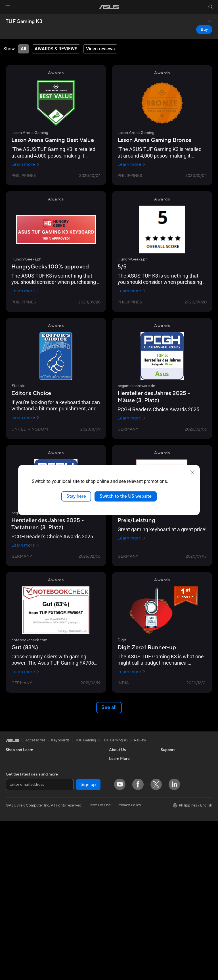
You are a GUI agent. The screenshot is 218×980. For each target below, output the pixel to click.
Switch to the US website (126, 496)
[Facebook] (138, 943)
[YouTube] (120, 943)
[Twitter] (156, 943)
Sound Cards (67, 801)
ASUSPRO (170, 810)
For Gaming (15, 819)
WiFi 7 (61, 818)
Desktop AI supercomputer (79, 866)
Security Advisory (124, 895)
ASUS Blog (170, 836)
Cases (61, 758)
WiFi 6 (61, 827)
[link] (109, 7)
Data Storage (68, 793)
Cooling (63, 767)
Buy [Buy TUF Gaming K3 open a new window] (204, 30)
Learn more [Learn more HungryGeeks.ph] (25, 291)
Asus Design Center (177, 801)
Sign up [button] (88, 943)
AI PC (165, 784)
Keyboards (65, 892)
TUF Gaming (86, 740)
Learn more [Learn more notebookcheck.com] (25, 672)
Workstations (17, 887)
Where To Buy (121, 827)
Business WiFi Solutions (76, 857)
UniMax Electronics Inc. (129, 818)
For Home (14, 785)
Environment (171, 767)
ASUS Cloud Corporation (130, 810)
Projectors (14, 845)
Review (140, 740)
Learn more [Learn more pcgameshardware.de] (132, 418)
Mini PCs (13, 879)
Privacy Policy (129, 964)
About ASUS (120, 758)
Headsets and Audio (73, 909)
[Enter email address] (40, 943)
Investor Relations (124, 784)
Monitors (13, 836)
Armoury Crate (173, 861)
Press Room (119, 793)
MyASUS (117, 912)
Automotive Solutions (179, 818)
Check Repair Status (126, 853)
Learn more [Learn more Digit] (132, 672)
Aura (165, 870)
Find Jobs (117, 835)
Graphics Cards (19, 918)
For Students (16, 810)
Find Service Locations (128, 861)
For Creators (16, 802)
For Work (13, 793)
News (114, 776)
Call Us (115, 887)
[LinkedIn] (174, 943)
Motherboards (18, 909)
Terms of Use (100, 964)
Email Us (116, 878)
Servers (63, 874)
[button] (8, 7)
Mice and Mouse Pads (75, 900)
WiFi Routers (67, 836)
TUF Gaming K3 (24, 22)
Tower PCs (15, 862)
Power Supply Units (73, 776)
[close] (192, 472)
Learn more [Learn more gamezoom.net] (132, 538)
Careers (116, 767)
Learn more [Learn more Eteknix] (25, 417)
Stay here (76, 496)
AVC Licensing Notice (179, 827)
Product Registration (127, 870)
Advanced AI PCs (175, 793)
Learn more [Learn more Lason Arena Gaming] (25, 164)
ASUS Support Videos (128, 904)
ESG (164, 758)
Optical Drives (68, 784)
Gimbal (62, 917)
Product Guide (173, 844)
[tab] (23, 49)
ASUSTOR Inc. (121, 801)
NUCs (11, 870)
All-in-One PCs (18, 853)
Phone (11, 767)
